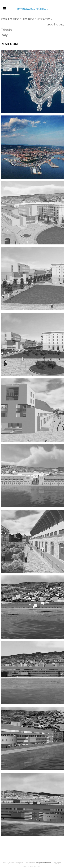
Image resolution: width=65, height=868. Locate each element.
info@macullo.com (43, 863)
